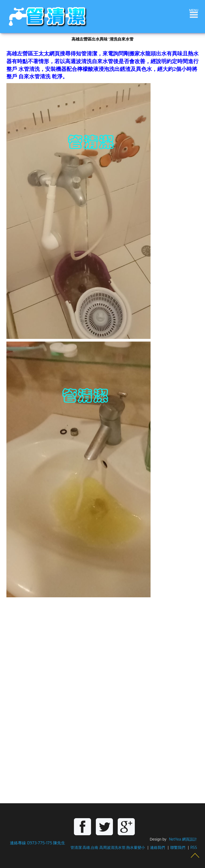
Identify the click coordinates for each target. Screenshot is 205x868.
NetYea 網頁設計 (183, 839)
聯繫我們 (178, 848)
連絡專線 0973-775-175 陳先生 (38, 843)
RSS (194, 848)
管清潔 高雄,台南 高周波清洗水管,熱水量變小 (108, 848)
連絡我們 (157, 848)
